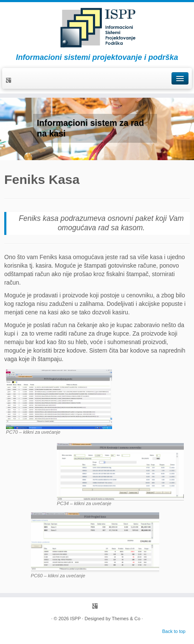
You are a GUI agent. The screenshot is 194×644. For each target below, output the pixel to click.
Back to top (174, 631)
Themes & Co (126, 619)
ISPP (75, 619)
